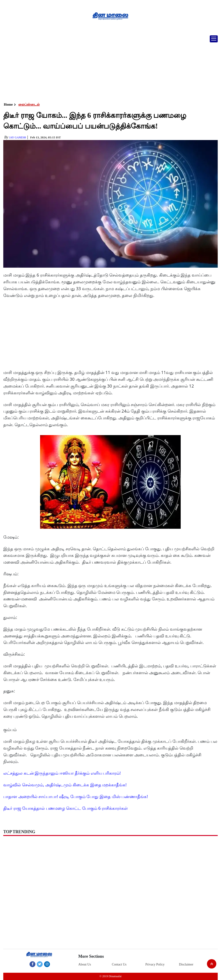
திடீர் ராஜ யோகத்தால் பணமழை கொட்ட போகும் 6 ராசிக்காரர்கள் (66, 808)
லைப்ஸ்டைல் (29, 104)
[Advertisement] (110, 67)
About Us (85, 964)
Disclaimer (186, 964)
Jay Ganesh (18, 137)
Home (8, 104)
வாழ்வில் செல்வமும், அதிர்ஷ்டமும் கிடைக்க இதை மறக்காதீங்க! (65, 785)
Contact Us (119, 964)
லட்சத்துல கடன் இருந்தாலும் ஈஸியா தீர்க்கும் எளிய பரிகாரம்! (62, 773)
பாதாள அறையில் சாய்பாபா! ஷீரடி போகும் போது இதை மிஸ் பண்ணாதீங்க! (76, 796)
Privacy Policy (155, 964)
